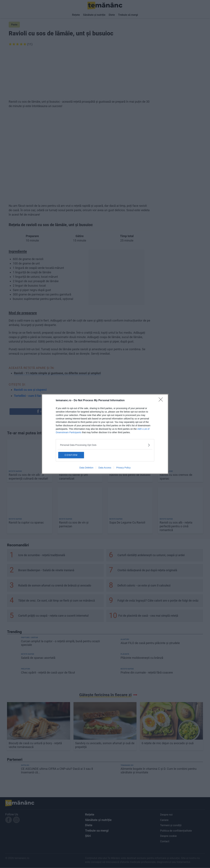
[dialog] (105, 434)
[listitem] (105, 445)
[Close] (162, 400)
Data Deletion (86, 468)
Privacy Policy (123, 468)
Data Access (105, 468)
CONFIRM (74, 455)
